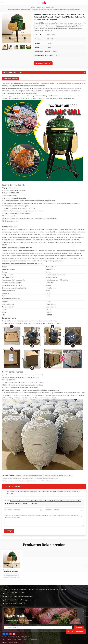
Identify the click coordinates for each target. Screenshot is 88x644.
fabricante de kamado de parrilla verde (51, 481)
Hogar (33, 7)
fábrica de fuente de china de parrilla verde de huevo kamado (18, 478)
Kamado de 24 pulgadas (49, 7)
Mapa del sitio (7, 640)
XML (15, 640)
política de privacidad (30, 640)
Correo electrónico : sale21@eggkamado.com (20, 600)
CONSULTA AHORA (43, 63)
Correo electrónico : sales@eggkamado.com (20, 596)
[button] (86, 565)
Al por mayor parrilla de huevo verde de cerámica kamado (58, 475)
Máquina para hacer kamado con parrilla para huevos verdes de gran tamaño (21, 481)
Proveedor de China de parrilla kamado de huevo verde (29, 475)
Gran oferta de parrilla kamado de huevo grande (47, 478)
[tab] (11, 79)
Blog (19, 640)
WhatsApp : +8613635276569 (16, 603)
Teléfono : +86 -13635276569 (15, 593)
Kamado (39, 7)
